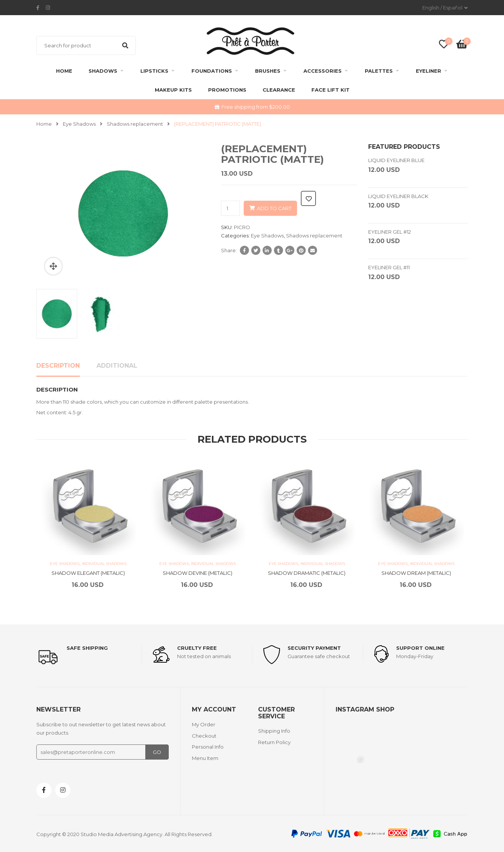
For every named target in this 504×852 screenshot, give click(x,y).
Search (125, 45)
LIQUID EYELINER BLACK (398, 196)
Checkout (204, 736)
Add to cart (274, 208)
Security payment (314, 648)
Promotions (227, 90)
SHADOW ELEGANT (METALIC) (88, 573)
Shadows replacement (135, 124)
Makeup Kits (173, 90)
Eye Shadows (79, 124)
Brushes (268, 71)
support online (420, 648)
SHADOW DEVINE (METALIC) (198, 573)
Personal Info (208, 747)
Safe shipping (87, 648)
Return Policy (274, 742)
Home (64, 71)
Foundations (212, 71)
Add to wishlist (308, 198)
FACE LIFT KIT (331, 90)
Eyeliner (429, 71)
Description (58, 366)
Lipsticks (154, 71)
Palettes (379, 71)
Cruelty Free (197, 648)
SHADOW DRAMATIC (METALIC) (307, 573)
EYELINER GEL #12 (390, 232)
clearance (279, 90)
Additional (117, 366)
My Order (204, 724)
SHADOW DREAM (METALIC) (416, 573)
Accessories (323, 71)
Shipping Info (274, 731)
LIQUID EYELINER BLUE (396, 160)
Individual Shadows (104, 564)
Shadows (103, 71)
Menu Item (205, 758)
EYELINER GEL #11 (389, 267)
